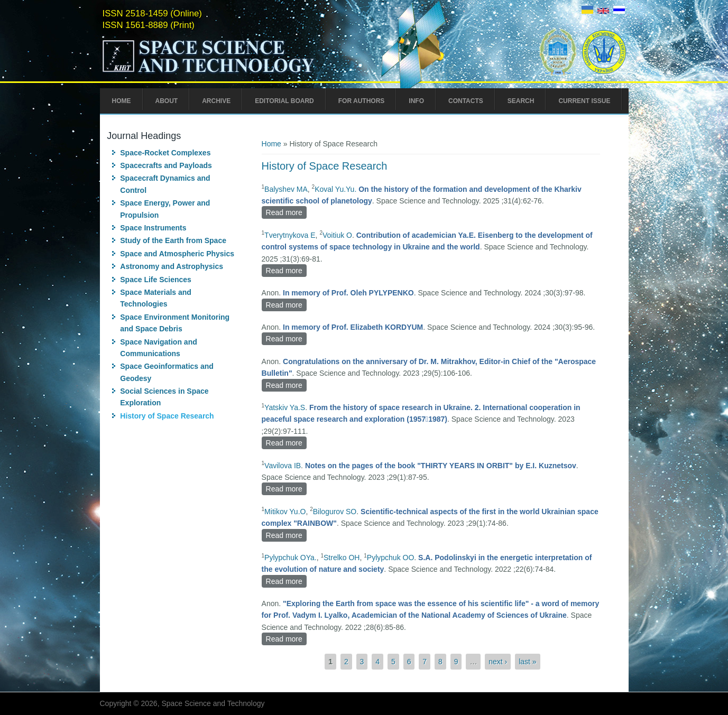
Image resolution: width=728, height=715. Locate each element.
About (167, 101)
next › (498, 662)
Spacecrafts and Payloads (166, 165)
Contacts (466, 101)
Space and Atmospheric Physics (177, 254)
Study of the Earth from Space (173, 240)
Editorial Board (284, 101)
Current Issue (584, 101)
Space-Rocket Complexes (165, 153)
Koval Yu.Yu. (335, 189)
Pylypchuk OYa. (291, 558)
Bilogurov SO (335, 512)
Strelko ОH (342, 558)
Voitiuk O (337, 235)
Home (122, 101)
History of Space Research (167, 416)
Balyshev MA (286, 189)
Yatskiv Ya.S (285, 407)
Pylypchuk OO (390, 558)
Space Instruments (153, 228)
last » (527, 662)
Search (521, 101)
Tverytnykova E (290, 235)
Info (416, 101)
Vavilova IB (283, 466)
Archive (216, 101)
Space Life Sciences (156, 280)
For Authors (362, 101)
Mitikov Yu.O (285, 512)
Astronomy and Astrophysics (172, 266)
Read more (286, 212)
